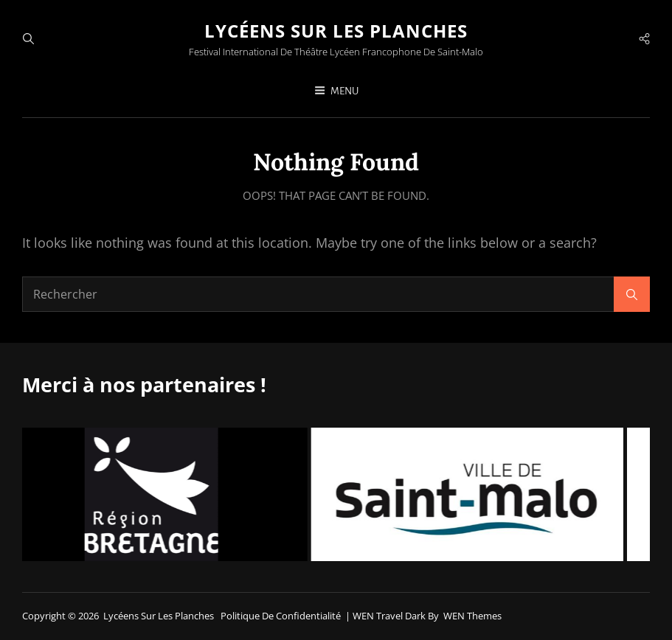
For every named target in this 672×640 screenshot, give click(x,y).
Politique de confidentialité (281, 616)
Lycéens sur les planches (336, 31)
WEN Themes (472, 616)
